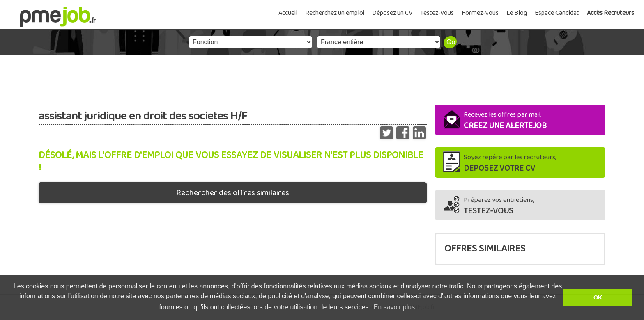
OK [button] (598, 297)
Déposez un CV (392, 13)
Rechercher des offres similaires (233, 193)
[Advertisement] (322, 78)
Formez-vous (480, 13)
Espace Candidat (557, 13)
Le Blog (517, 13)
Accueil (288, 13)
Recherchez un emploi (335, 13)
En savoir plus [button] (394, 307)
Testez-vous (437, 13)
